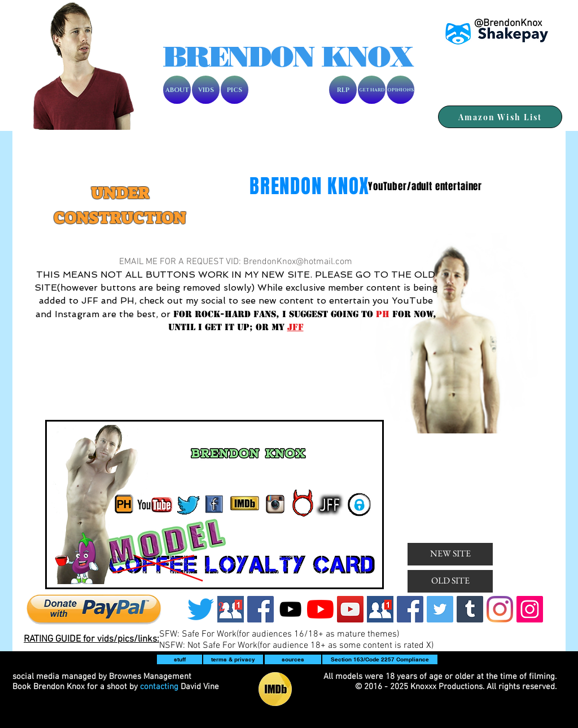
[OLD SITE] (450, 581)
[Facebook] (260, 609)
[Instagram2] (530, 609)
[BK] (350, 609)
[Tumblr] (470, 609)
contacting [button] (159, 687)
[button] (179, 659)
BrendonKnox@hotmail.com (298, 262)
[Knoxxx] (290, 609)
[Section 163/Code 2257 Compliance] (380, 659)
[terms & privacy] (233, 659)
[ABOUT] (177, 90)
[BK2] (320, 609)
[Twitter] (201, 609)
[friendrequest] (380, 609)
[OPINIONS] (400, 90)
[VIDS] (206, 90)
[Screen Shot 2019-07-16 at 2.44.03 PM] (231, 609)
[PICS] (235, 90)
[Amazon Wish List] (500, 117)
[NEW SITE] (450, 554)
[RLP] (343, 90)
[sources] (293, 659)
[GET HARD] (372, 90)
